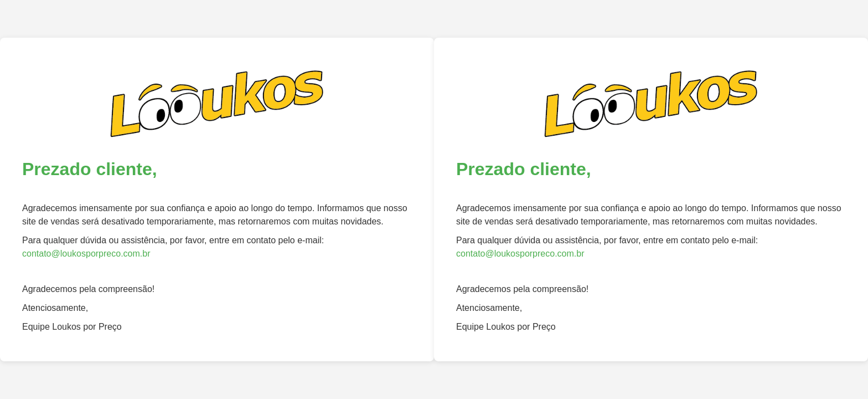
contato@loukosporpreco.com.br (86, 254)
